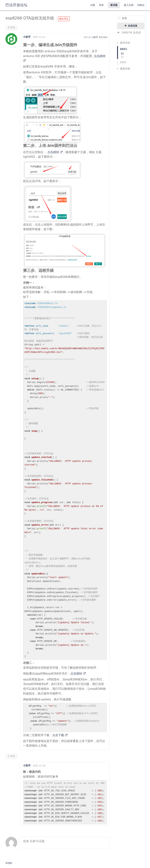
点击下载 (60, 735)
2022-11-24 (39, 766)
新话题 (114, 5)
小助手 (27, 37)
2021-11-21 (39, 37)
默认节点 (64, 19)
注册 (93, 5)
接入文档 (129, 5)
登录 (101, 5)
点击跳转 (55, 152)
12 (122, 57)
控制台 (141, 5)
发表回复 (131, 26)
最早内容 (124, 43)
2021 (123, 49)
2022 (123, 62)
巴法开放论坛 (16, 5)
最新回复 (124, 69)
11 (122, 54)
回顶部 (9, 863)
